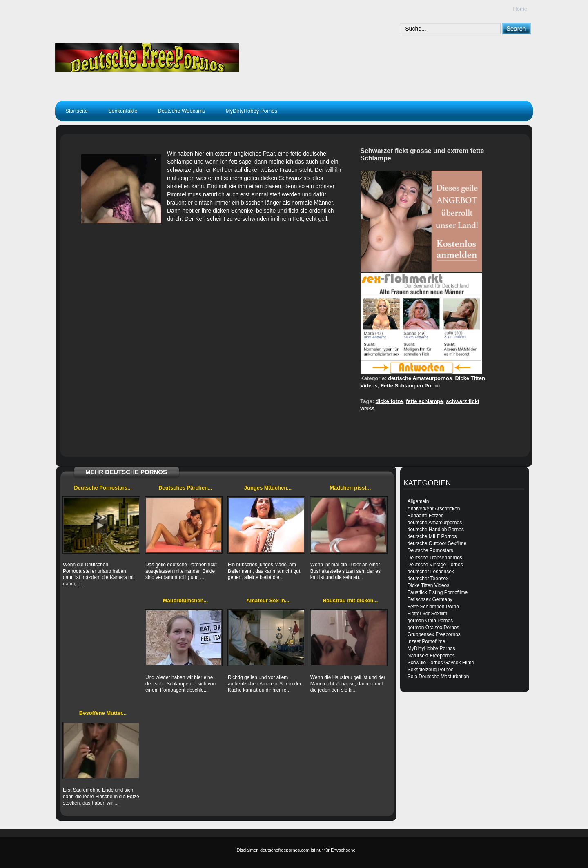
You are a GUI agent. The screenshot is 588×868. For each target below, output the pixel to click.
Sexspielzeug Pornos (431, 670)
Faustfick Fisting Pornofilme (438, 592)
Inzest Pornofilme (427, 641)
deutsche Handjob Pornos (436, 530)
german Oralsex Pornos (433, 628)
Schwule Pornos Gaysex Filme (441, 663)
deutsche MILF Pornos (432, 536)
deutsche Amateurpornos (420, 378)
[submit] (516, 28)
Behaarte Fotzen (426, 516)
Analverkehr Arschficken (434, 509)
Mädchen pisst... (350, 488)
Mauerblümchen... (186, 600)
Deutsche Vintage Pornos (435, 565)
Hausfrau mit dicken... (350, 600)
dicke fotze (389, 401)
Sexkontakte (123, 111)
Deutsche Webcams (181, 111)
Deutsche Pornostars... (103, 488)
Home (520, 9)
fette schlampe (424, 401)
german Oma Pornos (430, 621)
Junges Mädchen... (268, 488)
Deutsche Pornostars (430, 550)
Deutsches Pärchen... (185, 488)
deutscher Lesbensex (431, 572)
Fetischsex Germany (430, 599)
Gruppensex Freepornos (434, 634)
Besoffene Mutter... (103, 713)
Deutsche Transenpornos (435, 558)
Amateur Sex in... (268, 600)
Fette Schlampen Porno (410, 386)
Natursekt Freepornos (431, 656)
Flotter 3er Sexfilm (427, 614)
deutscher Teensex (428, 579)
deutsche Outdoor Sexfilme (437, 543)
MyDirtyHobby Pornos (252, 111)
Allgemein (418, 501)
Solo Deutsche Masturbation (438, 677)
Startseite (77, 111)
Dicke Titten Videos (429, 585)
